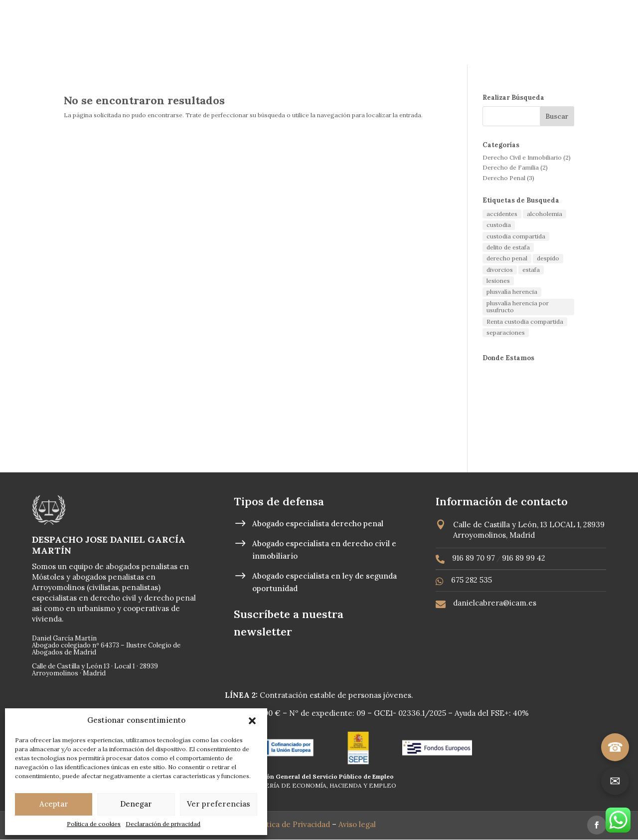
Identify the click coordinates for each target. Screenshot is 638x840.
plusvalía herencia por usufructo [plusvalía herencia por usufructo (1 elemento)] (518, 307)
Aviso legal (358, 824)
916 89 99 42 (524, 558)
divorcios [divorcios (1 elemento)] (500, 270)
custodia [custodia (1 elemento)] (499, 225)
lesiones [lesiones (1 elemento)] (498, 281)
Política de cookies (94, 824)
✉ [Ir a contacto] (615, 781)
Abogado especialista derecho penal (318, 524)
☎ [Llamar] (615, 747)
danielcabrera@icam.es (495, 603)
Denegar (136, 804)
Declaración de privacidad (163, 824)
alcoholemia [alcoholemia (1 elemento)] (545, 214)
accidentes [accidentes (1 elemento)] (502, 214)
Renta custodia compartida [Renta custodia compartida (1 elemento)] (525, 321)
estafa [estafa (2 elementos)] (531, 270)
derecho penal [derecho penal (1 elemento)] (507, 258)
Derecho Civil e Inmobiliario (522, 157)
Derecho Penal (504, 178)
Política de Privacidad (292, 824)
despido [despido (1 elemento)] (548, 258)
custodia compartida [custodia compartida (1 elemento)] (516, 236)
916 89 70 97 (474, 558)
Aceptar (54, 804)
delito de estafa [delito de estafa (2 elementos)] (508, 247)
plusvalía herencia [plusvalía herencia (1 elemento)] (512, 292)
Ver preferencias (219, 804)
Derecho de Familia (511, 167)
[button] (252, 721)
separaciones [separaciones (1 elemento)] (506, 332)
